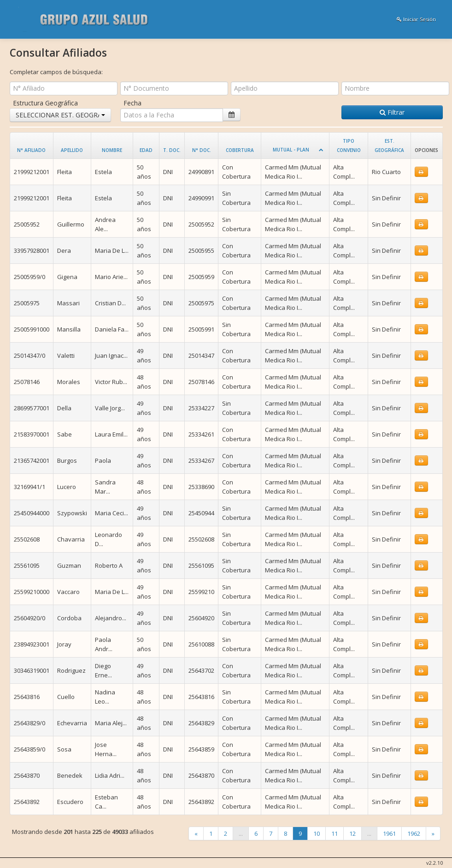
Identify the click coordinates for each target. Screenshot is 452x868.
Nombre (112, 150)
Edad (146, 150)
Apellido (72, 150)
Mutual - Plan (291, 150)
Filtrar (392, 112)
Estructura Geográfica (45, 103)
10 (317, 833)
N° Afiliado (31, 150)
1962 (414, 833)
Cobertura (240, 150)
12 (352, 833)
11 (335, 833)
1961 (389, 833)
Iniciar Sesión (416, 19)
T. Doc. (172, 150)
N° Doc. (202, 150)
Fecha (132, 103)
